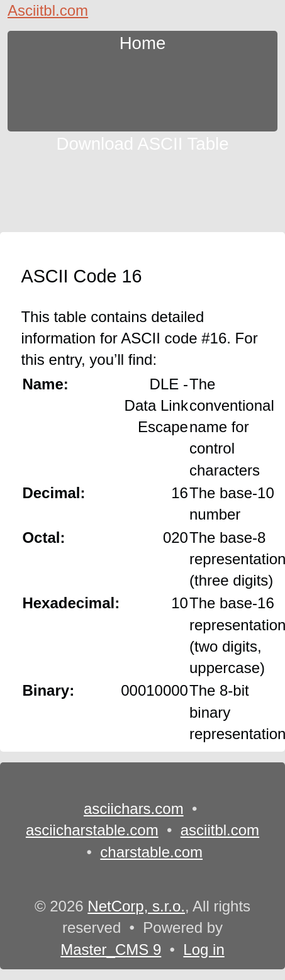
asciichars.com (134, 809)
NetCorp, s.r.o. (136, 906)
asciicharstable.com (92, 830)
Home (143, 42)
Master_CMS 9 (111, 949)
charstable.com (151, 852)
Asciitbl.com (48, 10)
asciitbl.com (220, 830)
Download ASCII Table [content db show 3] (142, 142)
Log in (204, 949)
